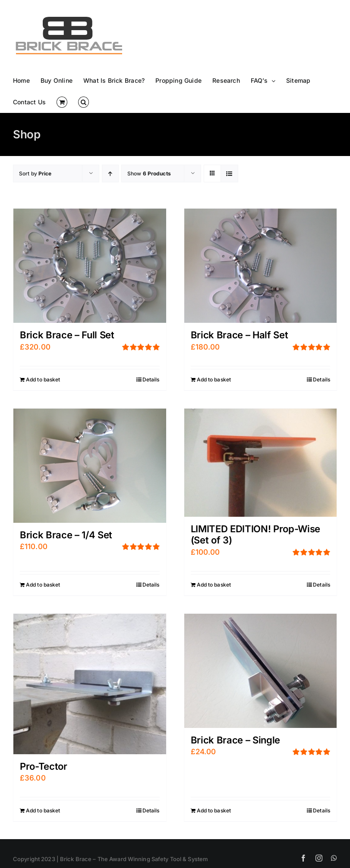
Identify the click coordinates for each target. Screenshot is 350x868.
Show (149, 173)
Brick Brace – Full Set (67, 335)
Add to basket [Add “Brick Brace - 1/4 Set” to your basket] (43, 585)
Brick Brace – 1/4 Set (66, 535)
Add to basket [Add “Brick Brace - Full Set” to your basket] (43, 379)
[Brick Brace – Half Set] (261, 266)
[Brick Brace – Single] (261, 671)
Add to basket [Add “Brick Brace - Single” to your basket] (214, 810)
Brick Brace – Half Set (240, 335)
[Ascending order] (110, 173)
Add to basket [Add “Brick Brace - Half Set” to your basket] (214, 379)
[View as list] (229, 173)
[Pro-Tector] (90, 684)
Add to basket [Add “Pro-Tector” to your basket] (43, 810)
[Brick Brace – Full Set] (90, 266)
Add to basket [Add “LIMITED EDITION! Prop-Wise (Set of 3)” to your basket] (214, 585)
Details (151, 379)
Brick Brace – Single (235, 740)
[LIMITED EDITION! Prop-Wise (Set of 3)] (261, 463)
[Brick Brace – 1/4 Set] (90, 466)
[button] (84, 102)
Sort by (35, 173)
